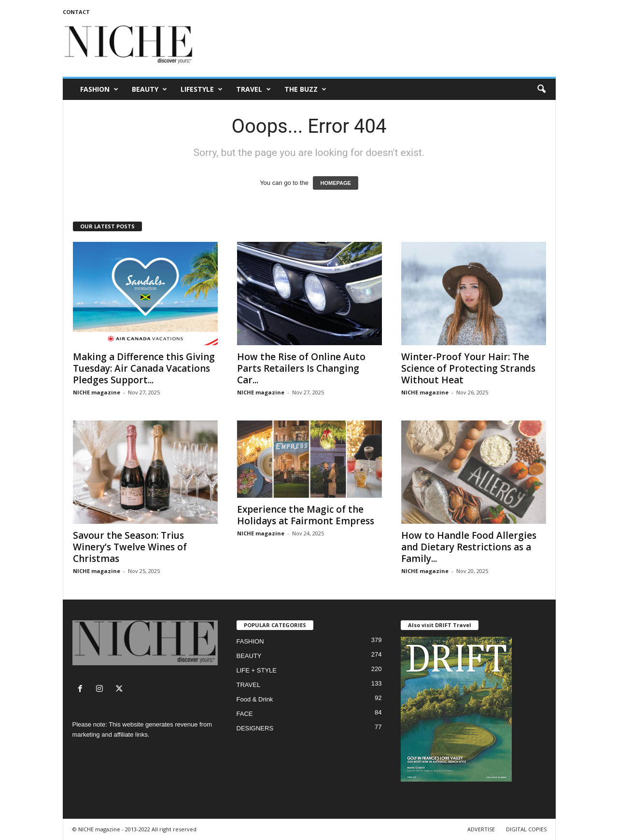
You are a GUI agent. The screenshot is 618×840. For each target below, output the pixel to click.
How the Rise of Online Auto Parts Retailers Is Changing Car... (301, 368)
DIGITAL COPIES (526, 829)
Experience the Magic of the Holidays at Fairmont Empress (306, 515)
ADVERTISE (481, 829)
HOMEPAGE (335, 183)
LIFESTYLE (202, 89)
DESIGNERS (255, 728)
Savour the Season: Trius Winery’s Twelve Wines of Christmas (130, 547)
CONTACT (76, 12)
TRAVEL (253, 89)
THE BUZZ (305, 89)
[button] (541, 89)
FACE (245, 714)
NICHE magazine (97, 392)
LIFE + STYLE (257, 670)
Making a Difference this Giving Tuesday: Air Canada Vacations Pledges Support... (144, 368)
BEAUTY (149, 89)
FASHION (99, 89)
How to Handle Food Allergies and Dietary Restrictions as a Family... (469, 547)
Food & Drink (255, 699)
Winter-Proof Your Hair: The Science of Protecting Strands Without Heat (468, 368)
